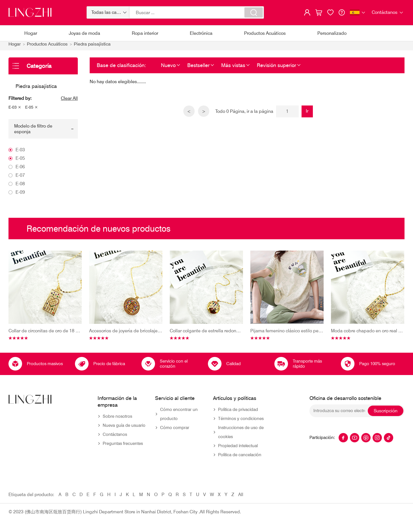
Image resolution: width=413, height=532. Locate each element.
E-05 (29, 110)
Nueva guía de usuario (124, 428)
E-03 (13, 110)
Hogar (31, 33)
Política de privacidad (238, 413)
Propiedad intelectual (238, 449)
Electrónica (201, 33)
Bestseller (198, 68)
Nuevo (168, 68)
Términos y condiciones (241, 422)
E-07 (20, 178)
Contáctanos (115, 438)
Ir (308, 114)
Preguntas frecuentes (123, 447)
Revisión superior (277, 68)
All (241, 498)
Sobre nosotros (117, 419)
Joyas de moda (84, 33)
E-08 (20, 187)
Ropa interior (145, 33)
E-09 (20, 195)
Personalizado (332, 33)
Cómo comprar (175, 431)
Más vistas (233, 68)
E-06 (20, 170)
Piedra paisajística (94, 47)
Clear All (69, 101)
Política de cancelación (240, 458)
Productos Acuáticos (265, 33)
